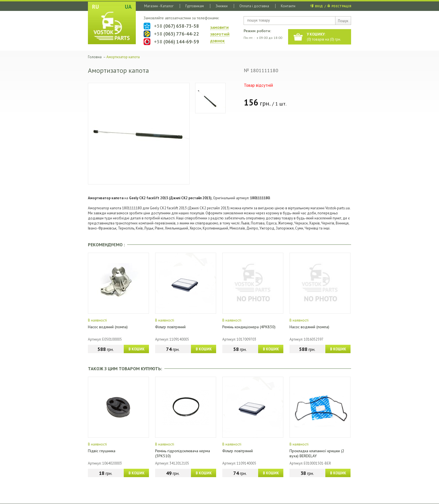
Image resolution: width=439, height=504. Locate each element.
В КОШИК (136, 349)
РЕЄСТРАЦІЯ (341, 6)
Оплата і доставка (254, 6)
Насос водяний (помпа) (108, 327)
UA (128, 7)
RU (95, 7)
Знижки (222, 6)
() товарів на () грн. (324, 37)
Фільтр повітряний (170, 327)
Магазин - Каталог (159, 6)
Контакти (288, 6)
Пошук (343, 21)
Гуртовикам (195, 6)
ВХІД (319, 6)
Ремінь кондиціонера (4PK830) (249, 327)
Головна (95, 57)
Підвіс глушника (102, 451)
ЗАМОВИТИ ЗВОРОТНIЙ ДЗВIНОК (220, 34)
